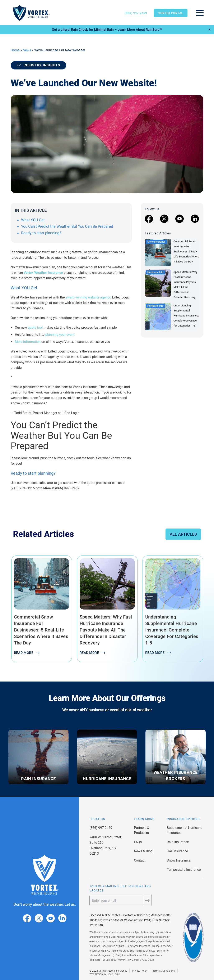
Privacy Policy (140, 971)
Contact (140, 860)
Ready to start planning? (42, 233)
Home (15, 50)
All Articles (183, 534)
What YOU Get (33, 220)
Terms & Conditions (164, 971)
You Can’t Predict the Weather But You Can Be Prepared (67, 226)
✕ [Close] (210, 30)
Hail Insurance (177, 851)
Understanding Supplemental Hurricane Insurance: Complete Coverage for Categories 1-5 (186, 316)
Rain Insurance (178, 842)
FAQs (138, 842)
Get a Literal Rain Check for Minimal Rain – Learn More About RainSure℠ (107, 30)
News (27, 50)
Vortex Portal (171, 13)
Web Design (96, 974)
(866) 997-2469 (136, 13)
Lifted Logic (113, 974)
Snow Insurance (179, 860)
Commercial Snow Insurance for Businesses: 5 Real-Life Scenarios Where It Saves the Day (186, 251)
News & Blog (143, 851)
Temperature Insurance (184, 870)
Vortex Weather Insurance (43, 273)
